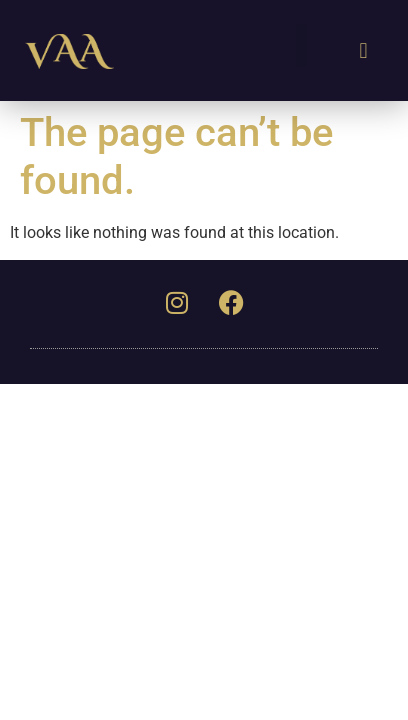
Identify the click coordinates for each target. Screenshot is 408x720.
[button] (301, 45)
